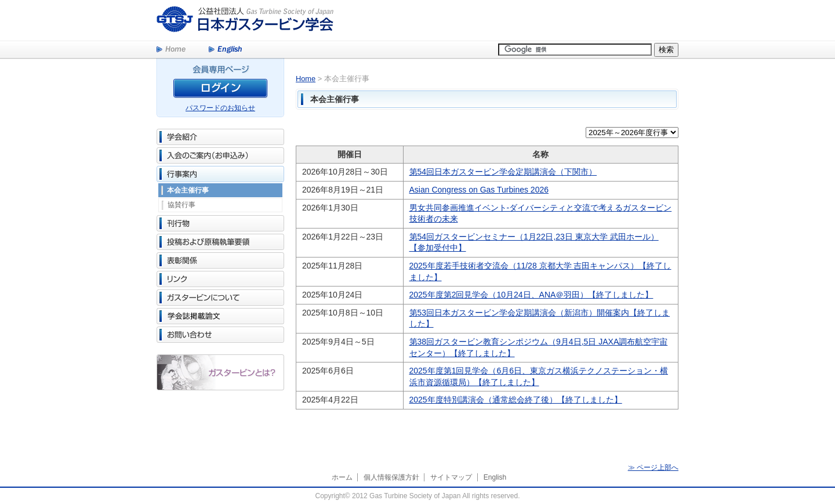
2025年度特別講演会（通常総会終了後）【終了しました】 (516, 400)
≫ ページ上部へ (653, 467)
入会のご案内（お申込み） (220, 155)
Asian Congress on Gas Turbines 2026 (479, 190)
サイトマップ (451, 477)
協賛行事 (181, 205)
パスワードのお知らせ (220, 108)
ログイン (220, 90)
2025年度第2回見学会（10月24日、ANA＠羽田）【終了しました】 (531, 295)
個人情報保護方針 (391, 477)
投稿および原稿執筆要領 (220, 242)
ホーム (342, 477)
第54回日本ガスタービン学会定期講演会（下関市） (503, 172)
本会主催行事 (188, 190)
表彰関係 (220, 260)
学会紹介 (220, 137)
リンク (220, 279)
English (225, 50)
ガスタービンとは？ (220, 372)
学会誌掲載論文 (220, 316)
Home (171, 50)
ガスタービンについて (220, 298)
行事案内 (220, 174)
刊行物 (220, 223)
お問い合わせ (220, 335)
